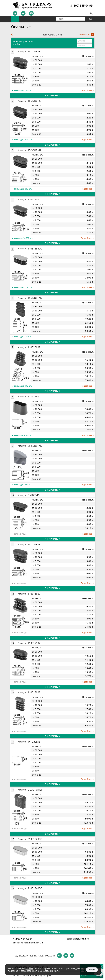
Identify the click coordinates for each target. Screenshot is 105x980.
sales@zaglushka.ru (78, 939)
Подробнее (87, 90)
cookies (29, 968)
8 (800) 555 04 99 (81, 5)
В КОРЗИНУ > (53, 95)
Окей (92, 970)
